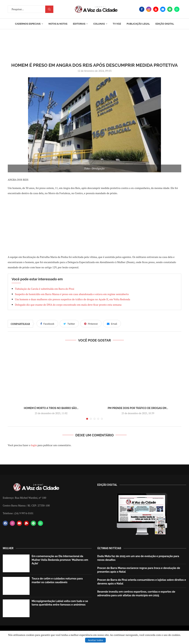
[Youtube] (156, 9)
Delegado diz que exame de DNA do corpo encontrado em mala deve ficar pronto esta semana (68, 305)
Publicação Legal (138, 24)
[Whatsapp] (177, 9)
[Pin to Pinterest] (91, 324)
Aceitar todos (95, 640)
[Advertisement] (94, 225)
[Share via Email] (112, 324)
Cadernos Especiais (28, 24)
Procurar (49, 9)
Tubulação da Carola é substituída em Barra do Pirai (45, 289)
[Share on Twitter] (69, 324)
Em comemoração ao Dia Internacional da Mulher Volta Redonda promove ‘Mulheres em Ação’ (60, 560)
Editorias (79, 24)
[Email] (163, 9)
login (34, 445)
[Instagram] (149, 9)
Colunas (99, 24)
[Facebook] (142, 9)
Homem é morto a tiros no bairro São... (51, 408)
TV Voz (117, 24)
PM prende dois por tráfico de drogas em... (138, 408)
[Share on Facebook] (47, 324)
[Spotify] (170, 9)
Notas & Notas (58, 24)
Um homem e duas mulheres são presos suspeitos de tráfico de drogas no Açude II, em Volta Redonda (73, 299)
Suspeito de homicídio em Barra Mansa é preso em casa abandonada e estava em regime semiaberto (72, 294)
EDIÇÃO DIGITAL (165, 24)
